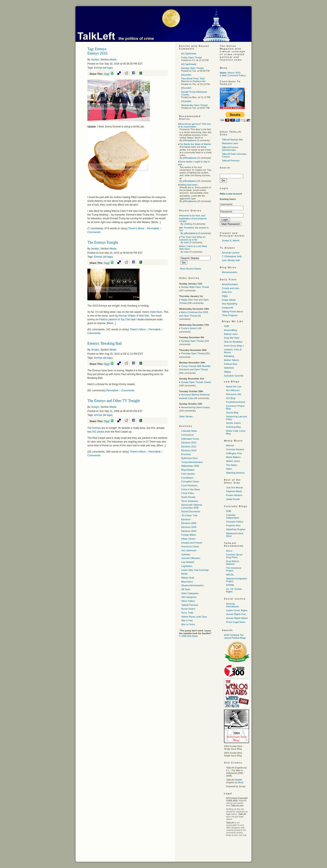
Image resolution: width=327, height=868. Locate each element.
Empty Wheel (229, 300)
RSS (238, 73)
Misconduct (187, 582)
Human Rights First (236, 614)
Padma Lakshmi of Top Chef (115, 319)
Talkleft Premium (190, 605)
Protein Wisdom (234, 495)
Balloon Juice (231, 334)
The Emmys (94, 428)
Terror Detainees (190, 501)
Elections (186, 519)
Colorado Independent (232, 516)
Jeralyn (95, 60)
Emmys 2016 (97, 53)
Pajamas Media (234, 491)
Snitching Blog (233, 427)
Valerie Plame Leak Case (194, 617)
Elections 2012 (189, 446)
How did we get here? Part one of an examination (194, 125)
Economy (186, 454)
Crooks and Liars (231, 288)
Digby (225, 296)
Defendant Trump (190, 439)
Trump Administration (192, 462)
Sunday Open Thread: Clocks (196, 382)
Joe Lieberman (189, 550)
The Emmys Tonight (103, 242)
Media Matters (233, 457)
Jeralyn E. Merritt (231, 241)
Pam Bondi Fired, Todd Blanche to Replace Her (193, 80)
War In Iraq (187, 620)
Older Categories (190, 593)
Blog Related (188, 470)
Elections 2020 (189, 531)
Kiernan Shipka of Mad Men (134, 316)
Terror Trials (187, 613)
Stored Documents (191, 511)
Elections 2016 (189, 443)
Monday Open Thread (192, 68)
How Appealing (230, 304)
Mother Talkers (231, 360)
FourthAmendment (236, 402)
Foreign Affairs (189, 535)
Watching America (235, 473)
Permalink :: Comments (120, 390)
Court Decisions (189, 485)
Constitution (187, 478)
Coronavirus (187, 435)
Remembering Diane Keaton (196, 407)
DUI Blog (231, 398)
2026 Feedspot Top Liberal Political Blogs (235, 636)
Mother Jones (233, 461)
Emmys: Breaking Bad (104, 343)
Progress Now (233, 525)
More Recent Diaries (191, 269)
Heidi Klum (156, 312)
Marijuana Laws (230, 143)
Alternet (230, 445)
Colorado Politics (235, 522)
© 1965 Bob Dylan (188, 636)
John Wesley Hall (231, 260)
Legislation (187, 566)
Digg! (107, 74)
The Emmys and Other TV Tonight (114, 401)
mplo (186, 242)
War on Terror (188, 624)
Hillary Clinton (188, 539)
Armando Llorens (231, 253)
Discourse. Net (234, 394)
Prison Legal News (236, 622)
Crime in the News (191, 489)
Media (113, 60)
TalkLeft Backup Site (232, 140)
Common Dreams (235, 449)
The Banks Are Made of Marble (195, 144)
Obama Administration (192, 585)
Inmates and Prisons (192, 543)
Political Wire (231, 364)
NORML (230, 585)
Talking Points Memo (233, 312)
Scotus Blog (232, 413)
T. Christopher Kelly (232, 256)
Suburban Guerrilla (234, 376)
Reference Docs (189, 458)
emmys (98, 415)
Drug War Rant (232, 338)
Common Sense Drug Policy (234, 556)
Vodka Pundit (233, 499)
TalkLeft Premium (231, 161)
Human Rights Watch (237, 618)
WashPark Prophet (236, 529)
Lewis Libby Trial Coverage (195, 570)
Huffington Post (234, 453)
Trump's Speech (189, 328)
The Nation (232, 465)
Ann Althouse (233, 390)
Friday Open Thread (191, 57)
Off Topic (186, 589)
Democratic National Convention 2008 (192, 506)
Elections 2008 (189, 527)
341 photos (98, 432)
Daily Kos (227, 292)
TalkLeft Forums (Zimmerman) (230, 149)
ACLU (229, 551)
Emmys (98, 68)
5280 (226, 326)
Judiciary (186, 554)
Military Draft (188, 578)
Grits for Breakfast (233, 342)
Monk (241, 782)
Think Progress (230, 315)
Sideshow (229, 368)
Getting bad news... (189, 185)
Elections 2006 (189, 523)
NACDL (230, 575)
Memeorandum (230, 272)
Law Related (188, 562)
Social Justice (188, 609)
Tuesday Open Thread (192, 341)
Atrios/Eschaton (230, 284)
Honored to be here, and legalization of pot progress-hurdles (193, 218)
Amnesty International (232, 605)
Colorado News (189, 431)
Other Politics (188, 601)
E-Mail (223, 75)
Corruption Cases (190, 481)
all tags (108, 68)
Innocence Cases (190, 546)
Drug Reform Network (233, 563)
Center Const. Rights (237, 610)
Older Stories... (187, 417)
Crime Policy (188, 493)
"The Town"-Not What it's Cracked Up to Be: (192, 238)
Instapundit (228, 308)
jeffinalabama (190, 140)
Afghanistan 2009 (190, 466)
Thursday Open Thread (193, 353)
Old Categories (189, 597)
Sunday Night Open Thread (195, 287)
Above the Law (234, 387)
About (231, 73)
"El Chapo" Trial (189, 515)
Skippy (227, 372)
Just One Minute (234, 488)
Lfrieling (188, 224)
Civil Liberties (188, 474)
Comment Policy (236, 75)
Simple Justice (233, 423)
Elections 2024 (189, 450)
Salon (229, 469)
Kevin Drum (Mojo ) (234, 346)
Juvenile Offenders (191, 558)
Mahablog (229, 356)
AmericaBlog (230, 330)
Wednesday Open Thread (194, 105)
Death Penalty (188, 497)
